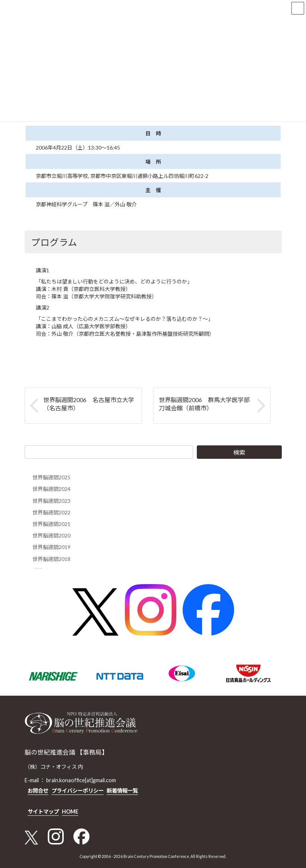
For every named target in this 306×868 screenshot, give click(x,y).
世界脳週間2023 (51, 500)
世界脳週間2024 (51, 489)
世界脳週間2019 (51, 547)
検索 (239, 452)
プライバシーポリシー (78, 791)
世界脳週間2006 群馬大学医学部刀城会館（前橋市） (204, 404)
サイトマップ (43, 811)
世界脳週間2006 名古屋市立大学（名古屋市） (89, 404)
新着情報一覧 (122, 791)
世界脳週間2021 (51, 524)
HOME (70, 811)
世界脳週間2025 (51, 477)
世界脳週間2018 (51, 559)
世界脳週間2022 (51, 512)
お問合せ (38, 791)
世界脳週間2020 (51, 535)
